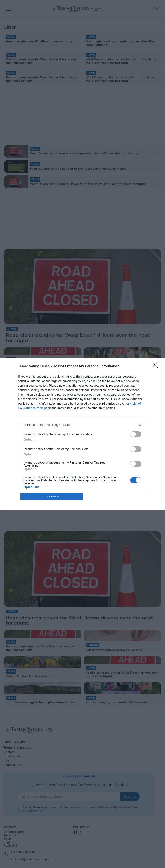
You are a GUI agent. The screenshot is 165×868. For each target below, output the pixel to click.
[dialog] (82, 434)
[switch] (136, 434)
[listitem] (82, 425)
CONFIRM (51, 496)
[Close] (157, 366)
